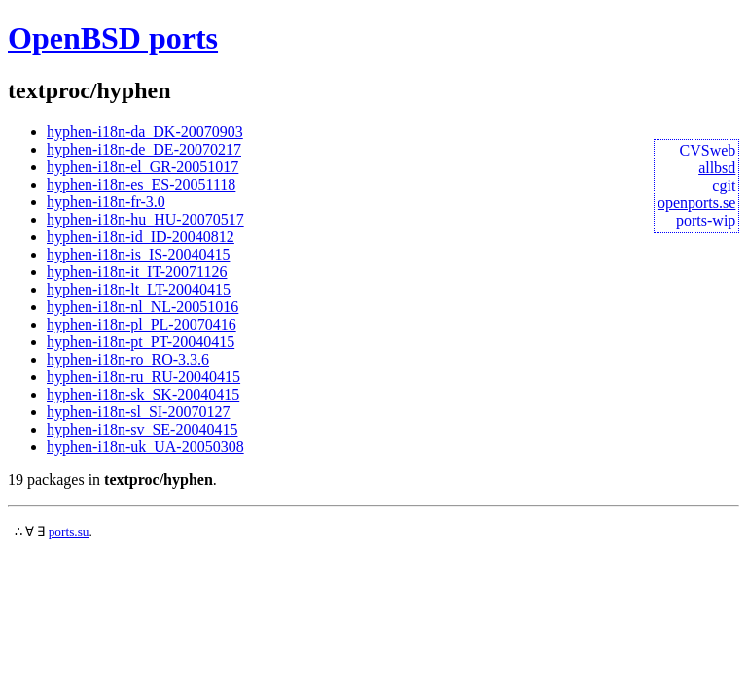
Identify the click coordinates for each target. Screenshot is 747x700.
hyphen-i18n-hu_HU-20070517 (145, 219)
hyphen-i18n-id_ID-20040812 (141, 237)
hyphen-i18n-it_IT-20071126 (137, 272)
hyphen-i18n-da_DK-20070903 (145, 132)
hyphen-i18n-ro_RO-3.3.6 (128, 359)
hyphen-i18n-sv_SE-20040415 (142, 429)
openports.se (696, 203)
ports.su (69, 531)
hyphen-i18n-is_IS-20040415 (138, 254)
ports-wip (706, 220)
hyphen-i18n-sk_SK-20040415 (143, 394)
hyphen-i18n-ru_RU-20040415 (143, 377)
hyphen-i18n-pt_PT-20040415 (141, 342)
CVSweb (708, 150)
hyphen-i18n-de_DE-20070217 (144, 149)
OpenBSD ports (113, 38)
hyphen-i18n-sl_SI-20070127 (138, 412)
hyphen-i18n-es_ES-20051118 (141, 184)
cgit (724, 185)
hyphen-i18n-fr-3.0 (106, 202)
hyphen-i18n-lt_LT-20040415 (139, 289)
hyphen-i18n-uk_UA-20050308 (145, 447)
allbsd (717, 168)
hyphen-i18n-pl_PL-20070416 (142, 324)
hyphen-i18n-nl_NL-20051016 (142, 307)
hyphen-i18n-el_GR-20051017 (142, 167)
